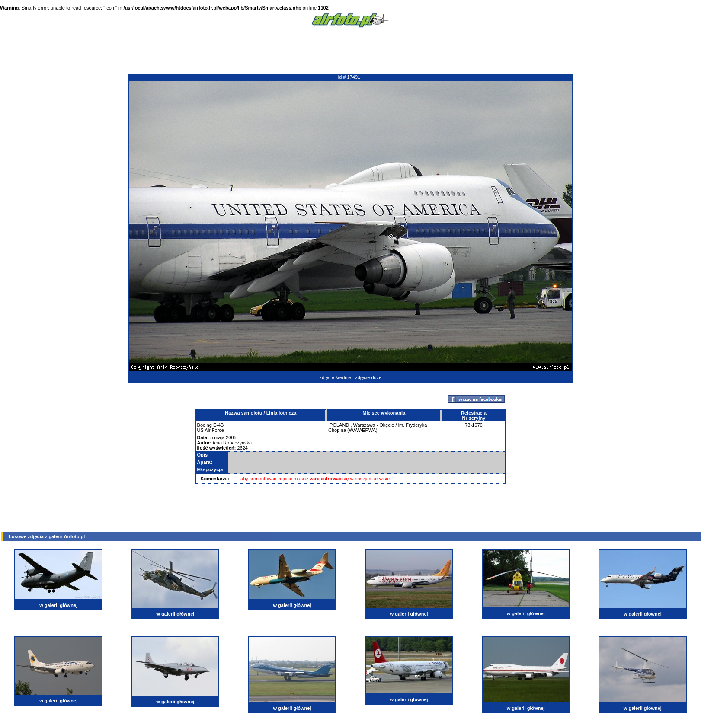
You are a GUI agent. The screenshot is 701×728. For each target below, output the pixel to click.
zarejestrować (326, 479)
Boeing (205, 425)
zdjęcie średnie (335, 377)
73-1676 (474, 425)
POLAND (339, 425)
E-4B (218, 425)
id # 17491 (349, 77)
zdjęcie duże (368, 377)
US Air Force (211, 430)
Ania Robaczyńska (232, 443)
